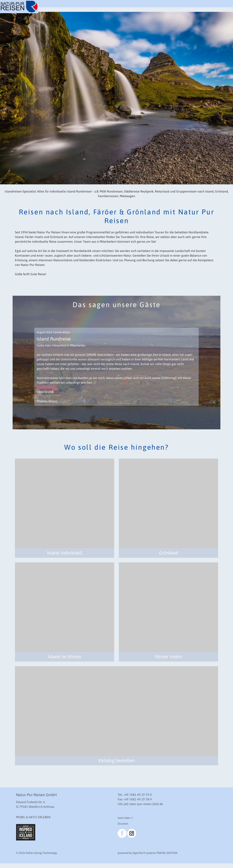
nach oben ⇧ (126, 818)
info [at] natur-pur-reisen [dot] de (140, 804)
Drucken (123, 824)
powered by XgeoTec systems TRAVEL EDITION (147, 853)
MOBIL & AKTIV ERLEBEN (33, 817)
